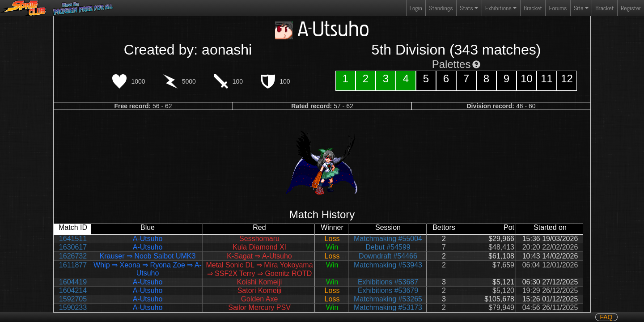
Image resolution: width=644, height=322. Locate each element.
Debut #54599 (388, 247)
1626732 (73, 256)
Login (416, 8)
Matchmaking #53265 (388, 299)
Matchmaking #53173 (388, 307)
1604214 (73, 290)
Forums (558, 8)
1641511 (73, 239)
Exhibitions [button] (498, 8)
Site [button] (578, 8)
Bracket (533, 8)
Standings (441, 10)
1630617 (73, 247)
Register (631, 8)
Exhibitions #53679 (388, 290)
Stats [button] (466, 8)
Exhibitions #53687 (388, 282)
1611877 (73, 265)
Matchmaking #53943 (388, 265)
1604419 (73, 282)
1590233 (73, 307)
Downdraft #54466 (388, 256)
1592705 (73, 299)
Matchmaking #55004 (388, 239)
